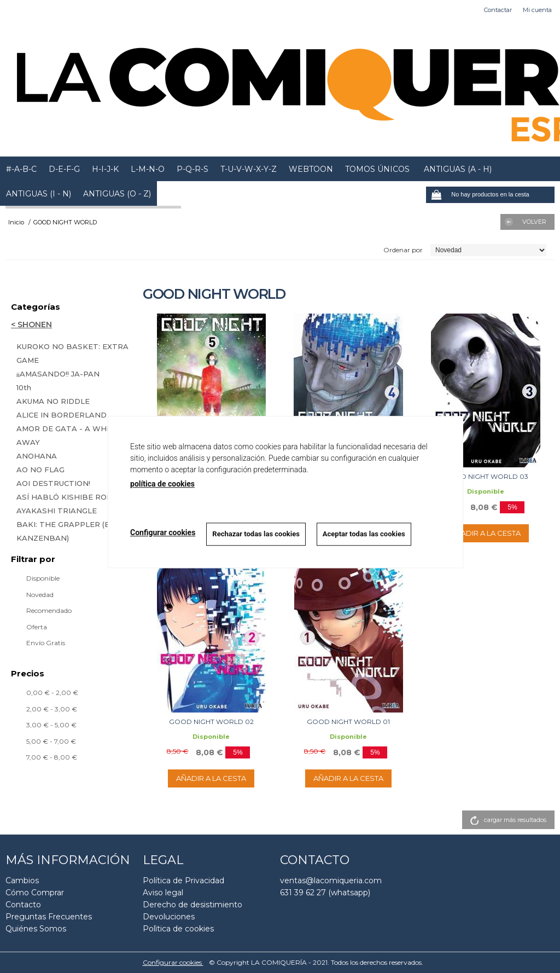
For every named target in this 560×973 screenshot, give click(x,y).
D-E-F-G (64, 169)
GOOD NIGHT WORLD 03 (486, 476)
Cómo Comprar (35, 893)
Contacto (23, 905)
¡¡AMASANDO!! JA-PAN (58, 374)
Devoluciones (169, 917)
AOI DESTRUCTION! (53, 483)
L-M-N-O (148, 169)
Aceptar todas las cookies (364, 534)
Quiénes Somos (36, 929)
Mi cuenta (537, 10)
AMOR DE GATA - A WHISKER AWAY (73, 435)
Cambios (22, 881)
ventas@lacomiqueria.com (331, 881)
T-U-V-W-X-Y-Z (249, 169)
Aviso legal (163, 893)
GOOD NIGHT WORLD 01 (348, 722)
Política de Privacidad (183, 881)
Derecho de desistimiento (192, 905)
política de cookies (162, 484)
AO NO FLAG (40, 470)
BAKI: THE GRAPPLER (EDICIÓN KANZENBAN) (77, 531)
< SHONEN (31, 325)
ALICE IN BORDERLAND (62, 415)
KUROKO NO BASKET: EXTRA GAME (72, 353)
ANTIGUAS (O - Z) (117, 194)
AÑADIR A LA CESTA (486, 533)
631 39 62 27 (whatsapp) (325, 893)
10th (24, 387)
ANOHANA (37, 456)
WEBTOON (311, 169)
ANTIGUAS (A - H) (457, 169)
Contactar (498, 10)
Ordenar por (403, 250)
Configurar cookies (173, 962)
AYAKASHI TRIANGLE (57, 511)
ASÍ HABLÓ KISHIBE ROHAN (70, 497)
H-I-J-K (105, 169)
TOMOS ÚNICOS (377, 169)
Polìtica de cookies (178, 929)
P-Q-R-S (192, 169)
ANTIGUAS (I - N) (39, 194)
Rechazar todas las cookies (256, 534)
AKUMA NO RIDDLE (53, 401)
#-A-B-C (21, 169)
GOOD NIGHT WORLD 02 (211, 722)
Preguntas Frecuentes (49, 917)
